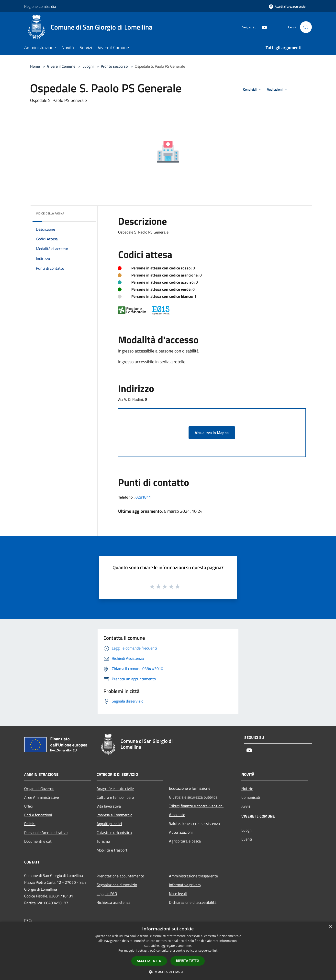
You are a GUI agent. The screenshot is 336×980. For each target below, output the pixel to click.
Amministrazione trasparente (193, 876)
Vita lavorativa (109, 806)
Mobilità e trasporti (112, 850)
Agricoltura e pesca (185, 841)
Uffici (28, 806)
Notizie (247, 788)
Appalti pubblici (109, 824)
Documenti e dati (38, 841)
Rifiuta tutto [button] (188, 961)
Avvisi (246, 806)
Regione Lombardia (40, 6)
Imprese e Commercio (114, 815)
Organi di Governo (39, 788)
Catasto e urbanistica (114, 832)
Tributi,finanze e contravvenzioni (196, 806)
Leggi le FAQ (107, 894)
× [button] (330, 927)
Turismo (103, 841)
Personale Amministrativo (46, 832)
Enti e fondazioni (38, 815)
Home (35, 66)
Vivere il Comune (62, 66)
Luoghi (88, 66)
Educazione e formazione (190, 788)
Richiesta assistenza (113, 902)
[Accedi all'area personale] (287, 6)
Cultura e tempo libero (115, 797)
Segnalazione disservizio (117, 885)
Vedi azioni (278, 90)
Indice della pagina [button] (50, 213)
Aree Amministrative (42, 797)
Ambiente (177, 815)
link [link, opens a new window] (215, 951)
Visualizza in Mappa (212, 433)
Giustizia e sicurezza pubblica (193, 797)
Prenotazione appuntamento (120, 876)
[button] (168, 972)
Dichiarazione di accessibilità (193, 902)
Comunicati (251, 797)
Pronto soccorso (114, 66)
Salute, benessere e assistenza (194, 823)
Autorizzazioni (181, 832)
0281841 (143, 497)
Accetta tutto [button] (149, 961)
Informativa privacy (185, 885)
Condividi (253, 90)
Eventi (247, 839)
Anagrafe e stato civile (115, 788)
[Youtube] (262, 27)
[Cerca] (306, 27)
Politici (30, 824)
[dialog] (168, 951)
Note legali (178, 894)
